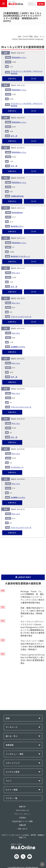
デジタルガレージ (17, 467)
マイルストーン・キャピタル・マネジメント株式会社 (27, 72)
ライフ (9, 781)
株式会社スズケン (17, 226)
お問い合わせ (22, 829)
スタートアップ (13, 763)
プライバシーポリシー (22, 814)
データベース (11, 727)
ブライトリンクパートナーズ (21, 317)
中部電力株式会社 (17, 196)
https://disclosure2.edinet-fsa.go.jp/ (28, 39)
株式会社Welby (17, 212)
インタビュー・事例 (14, 754)
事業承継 (10, 745)
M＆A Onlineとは (22, 810)
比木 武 (14, 136)
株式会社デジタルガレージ (20, 256)
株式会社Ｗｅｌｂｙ (19, 57)
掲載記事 (22, 825)
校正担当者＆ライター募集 (22, 821)
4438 (24, 13)
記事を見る (12, 79)
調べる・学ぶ (12, 736)
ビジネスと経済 (13, 772)
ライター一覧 (11, 798)
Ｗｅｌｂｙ (16, 273)
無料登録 (41, 4)
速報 (8, 718)
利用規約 (22, 818)
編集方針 (22, 807)
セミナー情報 (12, 790)
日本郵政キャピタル (18, 347)
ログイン (32, 4)
